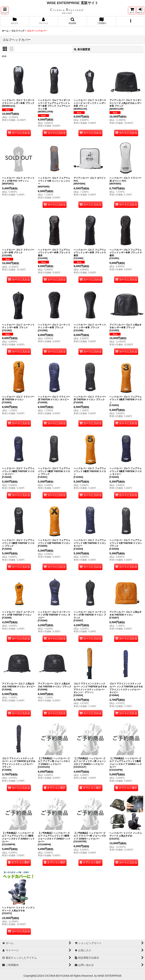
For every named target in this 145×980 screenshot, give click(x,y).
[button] (5, 10)
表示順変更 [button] (82, 49)
